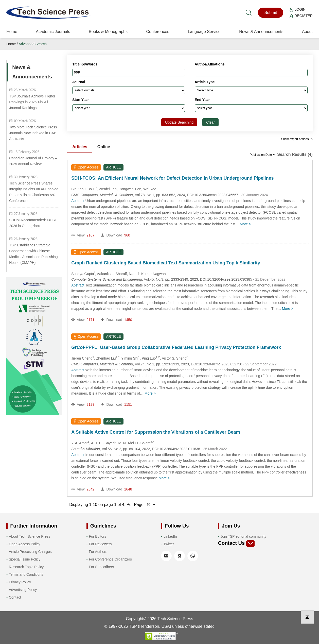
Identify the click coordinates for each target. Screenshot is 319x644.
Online (104, 147)
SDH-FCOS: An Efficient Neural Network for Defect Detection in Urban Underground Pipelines (172, 178)
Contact (15, 597)
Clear (210, 122)
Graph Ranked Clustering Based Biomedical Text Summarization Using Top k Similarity (166, 263)
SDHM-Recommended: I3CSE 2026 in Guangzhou (33, 223)
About (307, 32)
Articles (80, 147)
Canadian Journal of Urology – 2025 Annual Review (33, 161)
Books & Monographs (108, 32)
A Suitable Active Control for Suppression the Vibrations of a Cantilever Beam (156, 432)
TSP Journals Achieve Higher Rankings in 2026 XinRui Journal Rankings (32, 102)
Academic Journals (53, 32)
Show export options (297, 139)
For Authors (98, 552)
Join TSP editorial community (243, 536)
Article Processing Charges (30, 552)
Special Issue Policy (25, 559)
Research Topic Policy (26, 567)
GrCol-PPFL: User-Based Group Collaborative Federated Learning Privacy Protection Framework (176, 347)
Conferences (158, 32)
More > (245, 224)
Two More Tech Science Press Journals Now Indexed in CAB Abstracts (33, 133)
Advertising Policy (23, 590)
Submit (271, 13)
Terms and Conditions (26, 574)
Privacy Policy (20, 582)
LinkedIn (170, 536)
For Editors (97, 536)
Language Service (204, 32)
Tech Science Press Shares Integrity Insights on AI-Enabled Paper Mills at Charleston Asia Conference (34, 192)
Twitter (169, 544)
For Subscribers (101, 567)
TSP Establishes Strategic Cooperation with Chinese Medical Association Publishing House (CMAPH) (33, 254)
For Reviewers (100, 544)
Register (301, 16)
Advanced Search (33, 44)
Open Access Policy (25, 544)
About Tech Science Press (30, 536)
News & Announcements (261, 32)
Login (297, 9)
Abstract (78, 201)
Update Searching (179, 122)
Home (12, 32)
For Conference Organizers (110, 559)
